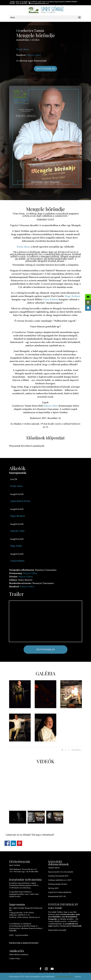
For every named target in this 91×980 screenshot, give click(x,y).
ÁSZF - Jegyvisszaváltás (19, 935)
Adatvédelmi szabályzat (19, 955)
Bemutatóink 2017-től (57, 896)
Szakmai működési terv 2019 (60, 880)
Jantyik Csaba (17, 531)
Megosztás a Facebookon (7, 843)
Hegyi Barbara (72, 296)
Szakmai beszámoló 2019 (58, 876)
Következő (76, 750)
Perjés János (23, 49)
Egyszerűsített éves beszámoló (61, 872)
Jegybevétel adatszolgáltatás (60, 892)
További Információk (64, 977)
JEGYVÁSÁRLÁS (45, 69)
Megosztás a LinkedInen (13, 843)
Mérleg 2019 (53, 888)
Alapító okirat (54, 868)
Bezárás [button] (78, 977)
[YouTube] (52, 969)
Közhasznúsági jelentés (58, 884)
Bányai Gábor (34, 55)
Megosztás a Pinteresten (19, 843)
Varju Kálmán (51, 300)
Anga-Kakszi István (20, 501)
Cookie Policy (15, 959)
